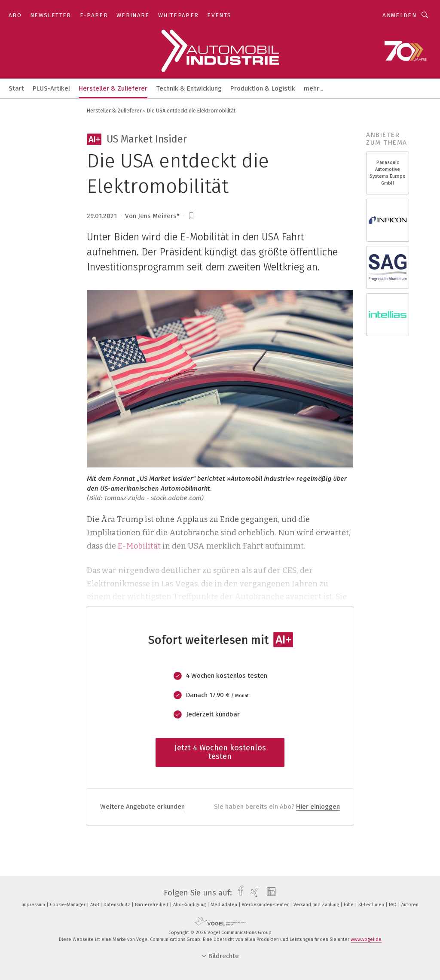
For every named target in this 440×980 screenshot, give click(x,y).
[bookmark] (191, 216)
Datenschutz (118, 905)
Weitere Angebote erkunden (142, 807)
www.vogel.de (366, 939)
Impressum (34, 905)
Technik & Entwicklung (189, 88)
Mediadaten (225, 905)
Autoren (410, 905)
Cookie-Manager (68, 905)
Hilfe (349, 905)
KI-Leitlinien (372, 905)
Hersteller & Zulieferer (113, 88)
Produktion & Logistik (263, 88)
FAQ (393, 905)
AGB (95, 905)
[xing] (252, 893)
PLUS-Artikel (51, 88)
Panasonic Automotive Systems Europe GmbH (388, 173)
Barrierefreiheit (152, 905)
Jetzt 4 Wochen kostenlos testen (220, 752)
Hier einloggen (318, 807)
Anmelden (399, 15)
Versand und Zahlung (317, 905)
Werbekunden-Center (266, 905)
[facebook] (239, 893)
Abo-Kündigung (190, 905)
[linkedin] (269, 893)
